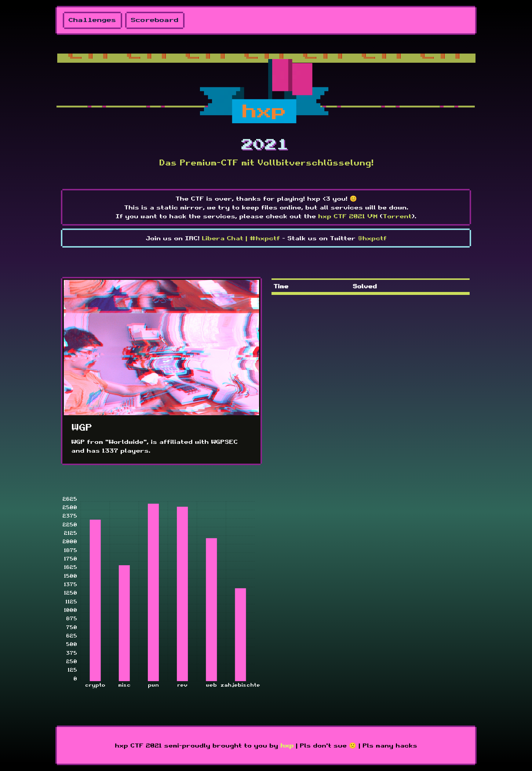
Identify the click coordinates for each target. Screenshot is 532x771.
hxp (287, 745)
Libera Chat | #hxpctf (241, 238)
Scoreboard (155, 20)
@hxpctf (372, 238)
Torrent (397, 216)
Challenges (92, 20)
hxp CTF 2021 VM (348, 216)
